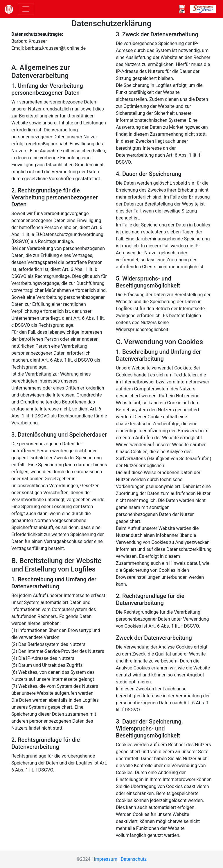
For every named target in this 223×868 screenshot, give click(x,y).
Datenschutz (134, 859)
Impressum (106, 859)
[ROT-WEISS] (182, 9)
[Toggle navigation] (26, 9)
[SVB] (203, 9)
